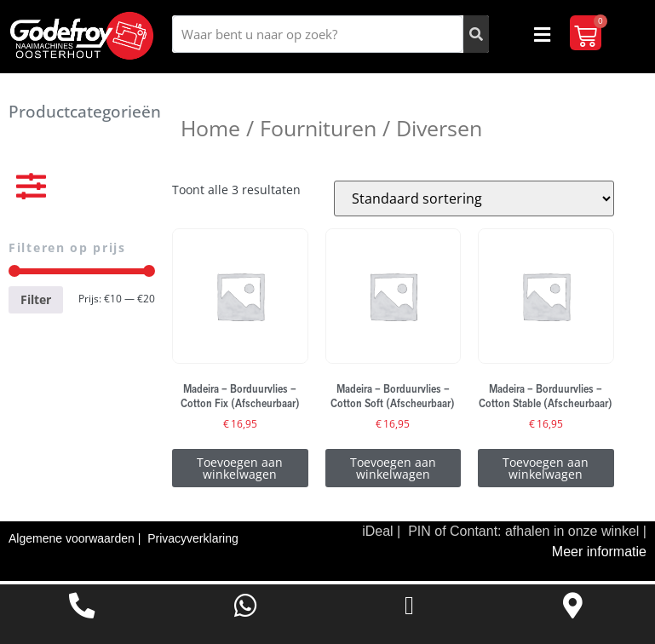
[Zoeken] (476, 34)
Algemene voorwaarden (73, 542)
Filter (36, 303)
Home (210, 131)
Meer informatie (599, 555)
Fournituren (318, 131)
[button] (542, 34)
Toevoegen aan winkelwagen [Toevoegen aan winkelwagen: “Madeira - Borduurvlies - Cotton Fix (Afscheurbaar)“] (240, 471)
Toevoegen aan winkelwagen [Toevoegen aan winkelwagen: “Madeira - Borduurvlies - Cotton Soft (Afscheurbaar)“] (393, 471)
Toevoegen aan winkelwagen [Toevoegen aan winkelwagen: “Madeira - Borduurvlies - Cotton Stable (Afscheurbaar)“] (546, 471)
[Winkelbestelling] (474, 202)
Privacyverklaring (193, 542)
